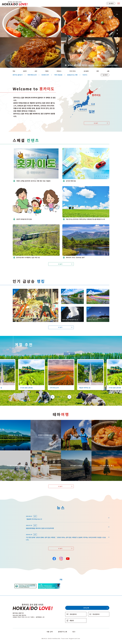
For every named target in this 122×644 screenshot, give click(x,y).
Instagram (61, 558)
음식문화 (86, 71)
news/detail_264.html (20, 514)
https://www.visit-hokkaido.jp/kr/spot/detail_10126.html (31, 361)
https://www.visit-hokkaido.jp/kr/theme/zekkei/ (10, 421)
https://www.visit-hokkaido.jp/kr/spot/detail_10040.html (72, 291)
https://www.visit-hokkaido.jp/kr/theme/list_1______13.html (106, 452)
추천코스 (59, 71)
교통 (108, 71)
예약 (98, 71)
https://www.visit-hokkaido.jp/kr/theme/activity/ (71, 421)
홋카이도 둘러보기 (18, 75)
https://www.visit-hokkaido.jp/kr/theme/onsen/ (40, 421)
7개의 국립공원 (58, 75)
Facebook (54, 558)
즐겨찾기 (111, 3)
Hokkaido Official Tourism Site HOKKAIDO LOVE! (15, 3)
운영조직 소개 (63, 632)
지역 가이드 (73, 71)
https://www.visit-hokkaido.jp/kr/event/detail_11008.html (32, 290)
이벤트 (47, 71)
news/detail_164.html (20, 532)
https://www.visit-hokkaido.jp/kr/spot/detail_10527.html (90, 361)
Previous (117, 14)
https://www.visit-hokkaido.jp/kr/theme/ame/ (45, 451)
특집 (14, 71)
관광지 (25, 71)
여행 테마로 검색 (32, 75)
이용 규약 (50, 632)
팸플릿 (72, 620)
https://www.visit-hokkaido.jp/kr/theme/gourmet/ (102, 421)
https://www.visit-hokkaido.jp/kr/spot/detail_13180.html (72, 309)
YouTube (68, 558)
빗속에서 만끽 (45, 75)
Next (117, 60)
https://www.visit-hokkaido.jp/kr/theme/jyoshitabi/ (11, 452)
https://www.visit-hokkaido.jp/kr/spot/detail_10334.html (98, 309)
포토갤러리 (73, 614)
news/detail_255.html (20, 523)
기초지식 (85, 75)
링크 (74, 632)
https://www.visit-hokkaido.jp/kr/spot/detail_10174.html (98, 291)
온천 (36, 71)
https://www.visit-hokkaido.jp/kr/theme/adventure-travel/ (74, 452)
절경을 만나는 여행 (72, 75)
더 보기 (96, 123)
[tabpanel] (61, 37)
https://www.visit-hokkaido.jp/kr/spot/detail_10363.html (60, 361)
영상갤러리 (96, 614)
